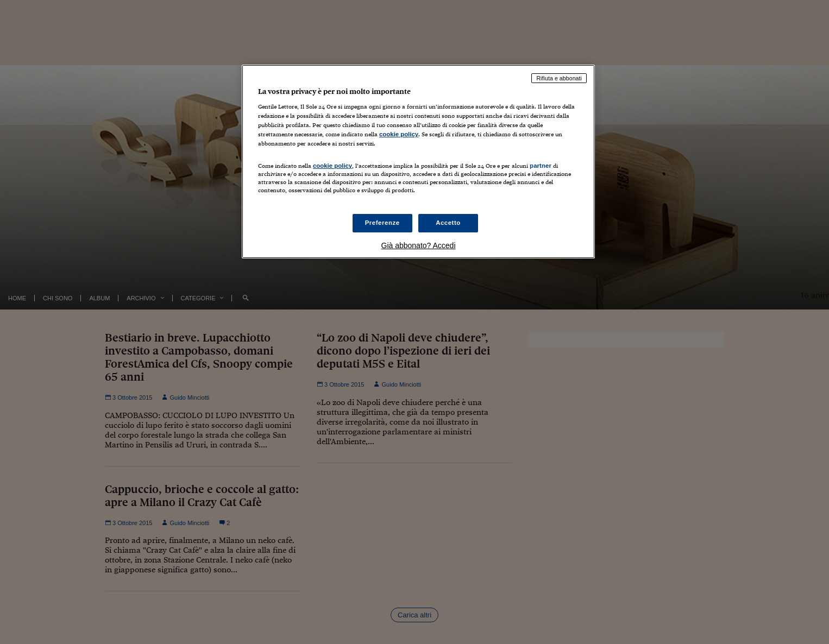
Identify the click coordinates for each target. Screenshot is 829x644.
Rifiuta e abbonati (559, 78)
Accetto (448, 223)
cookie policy (399, 134)
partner (541, 166)
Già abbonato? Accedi (419, 245)
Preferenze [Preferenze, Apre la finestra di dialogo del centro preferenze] (382, 223)
